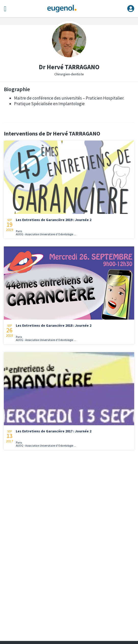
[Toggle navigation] (5, 9)
